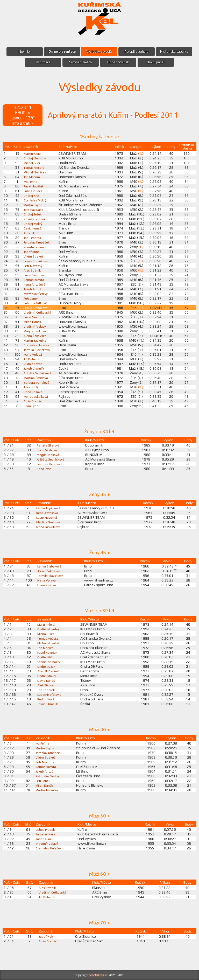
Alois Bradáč (33, 401)
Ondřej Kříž (32, 195)
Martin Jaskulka (35, 340)
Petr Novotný (34, 266)
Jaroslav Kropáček (37, 242)
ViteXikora (97, 975)
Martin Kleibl (33, 153)
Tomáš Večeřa (35, 167)
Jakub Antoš (33, 289)
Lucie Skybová (34, 275)
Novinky (25, 52)
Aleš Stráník (33, 270)
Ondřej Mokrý (34, 224)
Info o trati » (23, 123)
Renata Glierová (36, 247)
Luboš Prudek (34, 191)
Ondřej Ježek (33, 214)
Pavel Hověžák (34, 186)
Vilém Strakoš (35, 256)
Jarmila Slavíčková (37, 350)
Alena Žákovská (36, 336)
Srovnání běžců (80, 62)
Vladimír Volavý (35, 326)
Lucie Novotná (35, 317)
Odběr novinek (118, 62)
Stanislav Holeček (37, 345)
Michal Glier (32, 163)
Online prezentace (62, 52)
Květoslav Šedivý (36, 294)
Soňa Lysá (31, 406)
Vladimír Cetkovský (38, 312)
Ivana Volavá (33, 354)
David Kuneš (33, 228)
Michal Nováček (35, 172)
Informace (43, 62)
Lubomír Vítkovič (37, 303)
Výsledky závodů (99, 52)
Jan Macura (32, 177)
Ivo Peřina (31, 181)
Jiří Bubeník (32, 359)
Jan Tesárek (33, 238)
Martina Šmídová (37, 378)
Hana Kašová (33, 392)
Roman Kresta (35, 280)
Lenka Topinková (37, 261)
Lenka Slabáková (36, 308)
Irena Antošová (35, 284)
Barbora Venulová (37, 382)
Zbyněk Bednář (35, 219)
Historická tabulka (174, 52)
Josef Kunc (32, 252)
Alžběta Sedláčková (38, 373)
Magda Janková (35, 331)
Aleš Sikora (32, 233)
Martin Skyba (34, 205)
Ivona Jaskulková (36, 396)
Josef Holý (31, 387)
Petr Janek (32, 298)
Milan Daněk (33, 322)
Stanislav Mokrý (36, 200)
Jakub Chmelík (35, 368)
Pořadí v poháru (136, 52)
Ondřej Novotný (36, 158)
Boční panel (156, 62)
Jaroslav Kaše (34, 209)
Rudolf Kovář (33, 364)
